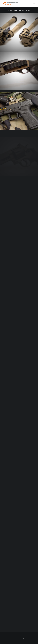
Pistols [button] (10, 11)
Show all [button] (6, 9)
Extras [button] (28, 11)
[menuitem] (6, 9)
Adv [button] (11, 9)
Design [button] (23, 9)
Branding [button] (17, 9)
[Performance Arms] (11, 3)
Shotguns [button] (22, 11)
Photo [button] (29, 9)
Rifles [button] (15, 11)
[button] (34, 3)
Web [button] (33, 9)
